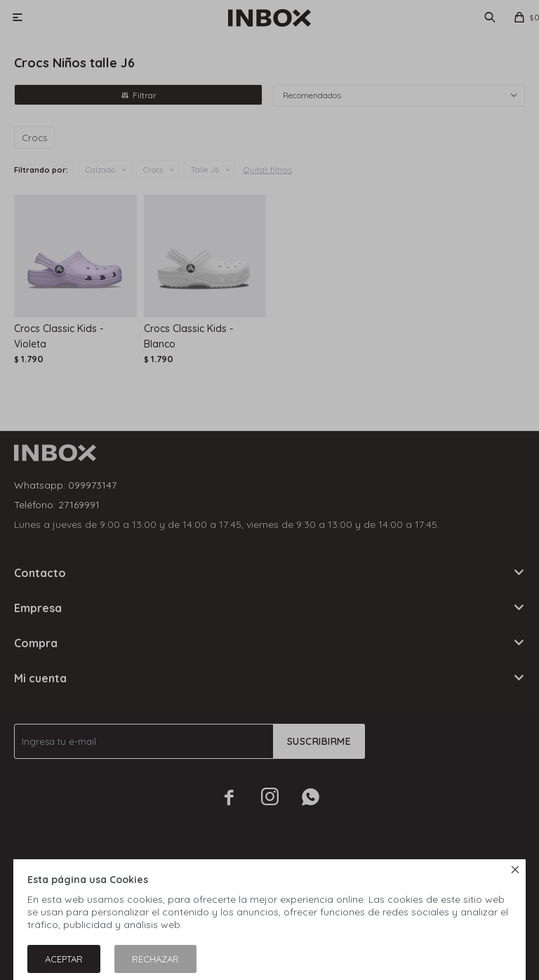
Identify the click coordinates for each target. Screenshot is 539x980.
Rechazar (155, 959)
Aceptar (64, 959)
